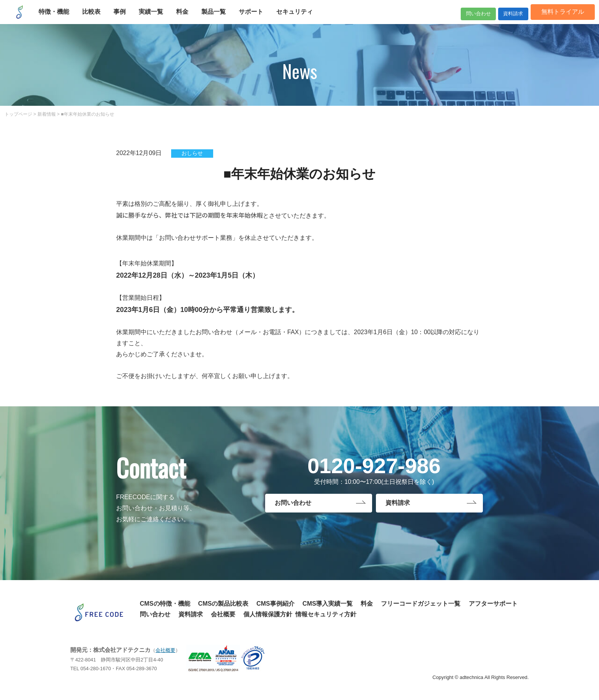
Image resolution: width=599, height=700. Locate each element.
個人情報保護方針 (268, 614)
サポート (256, 18)
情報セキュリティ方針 (326, 614)
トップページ (18, 114)
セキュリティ (299, 18)
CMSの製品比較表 (223, 604)
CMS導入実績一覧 (328, 604)
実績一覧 (155, 18)
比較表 (96, 18)
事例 (124, 18)
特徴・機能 (58, 18)
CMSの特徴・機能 (165, 604)
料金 (187, 18)
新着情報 (47, 114)
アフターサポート (493, 604)
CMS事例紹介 (275, 604)
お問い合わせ (293, 505)
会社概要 (223, 614)
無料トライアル (558, 18)
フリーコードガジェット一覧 (421, 604)
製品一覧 (218, 18)
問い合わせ (449, 18)
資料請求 (500, 18)
